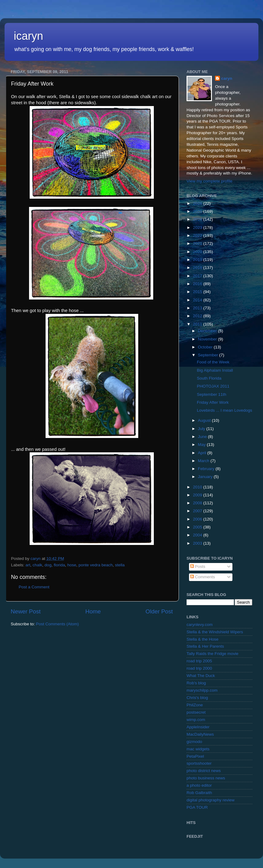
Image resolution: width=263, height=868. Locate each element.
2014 (198, 300)
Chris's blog (197, 698)
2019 (198, 260)
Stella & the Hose (202, 639)
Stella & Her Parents (205, 646)
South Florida (209, 378)
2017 (198, 276)
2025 (198, 211)
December (208, 331)
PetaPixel (195, 756)
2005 (198, 527)
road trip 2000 (199, 668)
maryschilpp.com (202, 690)
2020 (198, 252)
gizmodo (194, 742)
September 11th (212, 394)
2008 (198, 503)
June (203, 437)
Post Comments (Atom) (57, 624)
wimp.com (196, 720)
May (202, 445)
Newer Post (26, 611)
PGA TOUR (197, 807)
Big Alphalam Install (215, 370)
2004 (198, 535)
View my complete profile (209, 181)
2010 (198, 487)
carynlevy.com (200, 625)
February (207, 469)
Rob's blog (196, 683)
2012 (198, 316)
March (204, 461)
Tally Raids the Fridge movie (213, 654)
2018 (198, 268)
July (202, 429)
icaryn (28, 36)
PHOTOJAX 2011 (213, 386)
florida (59, 565)
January (206, 477)
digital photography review (211, 800)
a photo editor (199, 785)
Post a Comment (34, 587)
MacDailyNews (200, 734)
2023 (198, 228)
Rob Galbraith (199, 793)
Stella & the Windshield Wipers (215, 632)
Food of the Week (213, 362)
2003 (198, 543)
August (205, 420)
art (28, 565)
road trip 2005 (199, 661)
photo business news (206, 778)
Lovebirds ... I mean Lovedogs (225, 410)
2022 (198, 235)
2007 (198, 511)
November (208, 339)
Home (93, 611)
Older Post (159, 611)
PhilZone (195, 705)
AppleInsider (198, 727)
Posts (198, 566)
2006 (198, 519)
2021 (198, 243)
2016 (198, 284)
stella (120, 565)
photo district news (204, 771)
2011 (198, 324)
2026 (198, 203)
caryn (227, 78)
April (203, 453)
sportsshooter (199, 763)
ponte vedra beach (96, 565)
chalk (38, 565)
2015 (198, 292)
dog (48, 565)
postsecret (196, 712)
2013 (198, 308)
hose (72, 565)
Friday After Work (213, 402)
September (209, 355)
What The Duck (201, 676)
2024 (198, 219)
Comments (203, 577)
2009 (198, 495)
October (206, 347)
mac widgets (198, 749)
